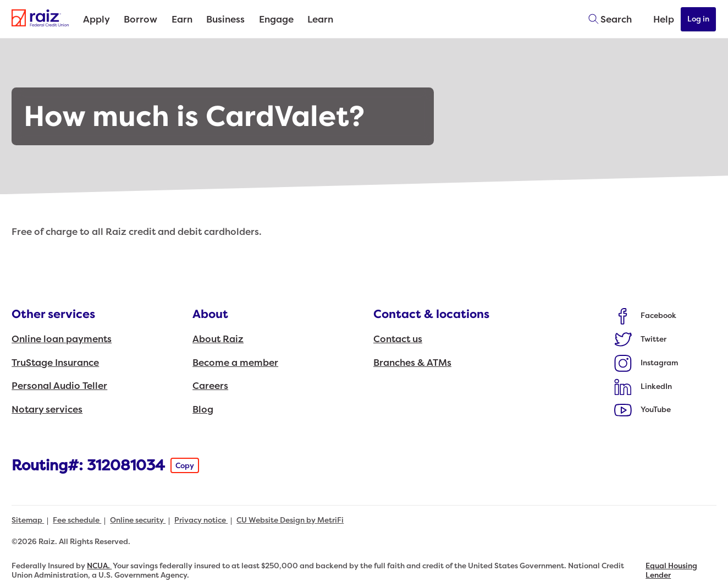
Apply (96, 20)
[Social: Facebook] (646, 316)
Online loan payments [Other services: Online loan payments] (62, 339)
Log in (699, 19)
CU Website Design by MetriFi (290, 520)
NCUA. (99, 566)
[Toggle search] (606, 19)
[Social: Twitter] (641, 339)
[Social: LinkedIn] (643, 386)
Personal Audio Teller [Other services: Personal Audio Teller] (59, 386)
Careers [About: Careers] (210, 386)
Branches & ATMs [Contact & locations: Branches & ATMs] (412, 363)
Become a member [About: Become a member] (235, 363)
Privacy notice (201, 520)
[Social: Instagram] (646, 363)
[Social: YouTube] (643, 410)
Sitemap (28, 520)
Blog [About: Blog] (203, 410)
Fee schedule (77, 520)
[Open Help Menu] (657, 19)
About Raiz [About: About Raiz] (218, 339)
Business (225, 20)
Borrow (140, 20)
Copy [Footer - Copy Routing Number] (185, 466)
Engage (276, 20)
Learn (320, 20)
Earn (182, 20)
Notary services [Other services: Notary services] (47, 410)
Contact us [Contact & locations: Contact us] (398, 339)
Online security (138, 520)
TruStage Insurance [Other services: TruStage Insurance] (55, 363)
